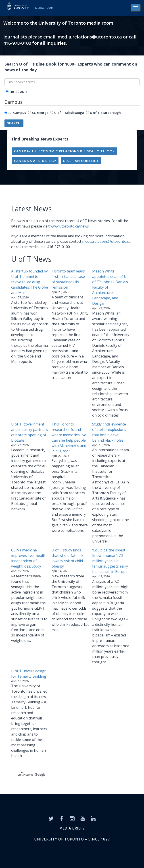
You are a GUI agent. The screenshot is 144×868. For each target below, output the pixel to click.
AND (23, 92)
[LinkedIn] (93, 818)
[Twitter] (51, 818)
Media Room (44, 8)
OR (12, 92)
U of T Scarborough (105, 113)
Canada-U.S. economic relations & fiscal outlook (64, 151)
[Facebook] (62, 818)
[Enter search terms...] (72, 82)
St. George (40, 113)
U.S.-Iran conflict (81, 161)
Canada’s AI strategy (35, 161)
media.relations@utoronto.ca (90, 37)
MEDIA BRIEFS (72, 828)
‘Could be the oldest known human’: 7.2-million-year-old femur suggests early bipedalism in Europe (110, 561)
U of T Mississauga (69, 113)
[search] (67, 775)
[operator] (7, 92)
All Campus (17, 113)
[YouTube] (83, 818)
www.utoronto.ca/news (70, 226)
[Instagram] (72, 818)
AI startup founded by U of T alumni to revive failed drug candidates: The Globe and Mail (30, 282)
